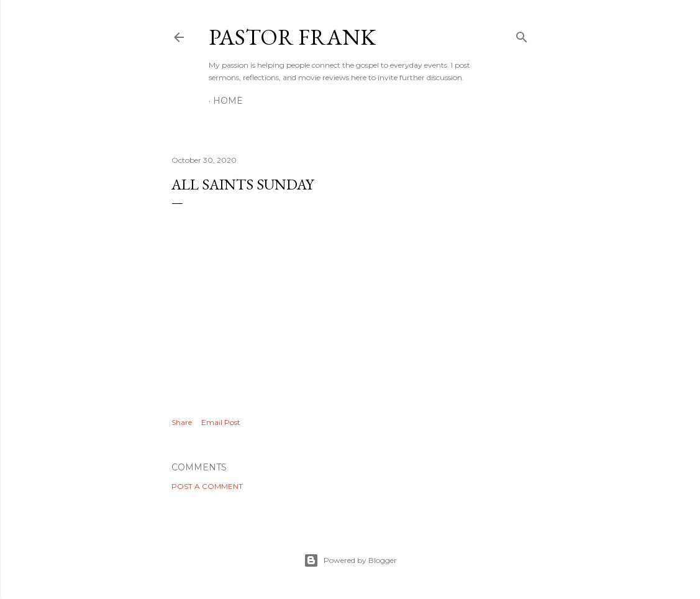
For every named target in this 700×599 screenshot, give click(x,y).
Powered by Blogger (350, 560)
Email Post (221, 422)
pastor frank (292, 37)
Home (228, 101)
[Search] (522, 34)
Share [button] (182, 422)
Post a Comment (207, 486)
